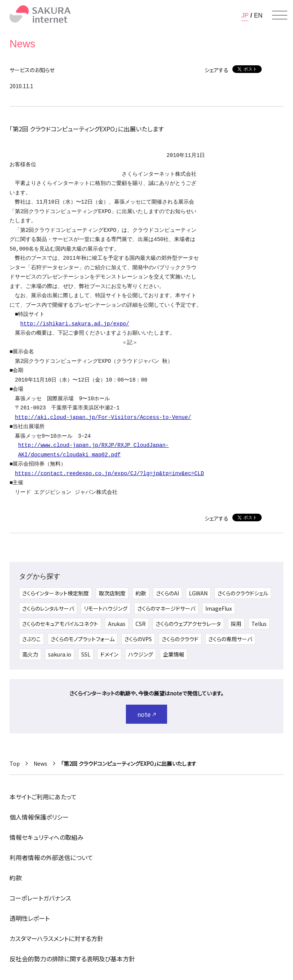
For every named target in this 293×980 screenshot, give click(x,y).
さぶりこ (31, 639)
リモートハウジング (106, 608)
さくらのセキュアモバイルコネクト (60, 624)
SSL (86, 654)
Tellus (259, 624)
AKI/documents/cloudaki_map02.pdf (69, 455)
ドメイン (109, 654)
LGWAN (198, 593)
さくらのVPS (138, 639)
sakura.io (60, 654)
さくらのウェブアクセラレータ (188, 624)
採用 (236, 624)
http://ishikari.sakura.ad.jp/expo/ (75, 324)
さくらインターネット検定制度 (56, 593)
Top (15, 763)
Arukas (117, 624)
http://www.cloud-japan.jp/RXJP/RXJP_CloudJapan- (93, 445)
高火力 (30, 654)
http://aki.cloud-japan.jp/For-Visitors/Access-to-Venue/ (103, 417)
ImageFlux (219, 608)
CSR (141, 624)
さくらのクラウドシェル (243, 593)
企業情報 (174, 654)
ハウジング (141, 654)
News (40, 763)
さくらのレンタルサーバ (48, 608)
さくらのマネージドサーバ (166, 608)
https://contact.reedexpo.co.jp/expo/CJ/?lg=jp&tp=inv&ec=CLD (109, 473)
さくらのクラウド (180, 639)
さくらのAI (167, 593)
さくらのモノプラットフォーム (83, 639)
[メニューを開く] (280, 15)
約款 (141, 593)
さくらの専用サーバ (230, 639)
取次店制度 (112, 593)
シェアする (217, 70)
